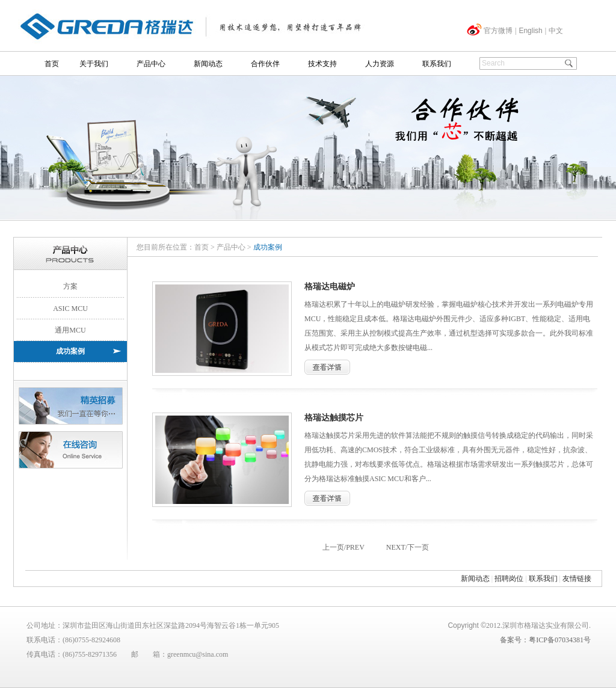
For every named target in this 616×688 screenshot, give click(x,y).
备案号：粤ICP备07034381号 (545, 640)
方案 (70, 286)
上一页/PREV (343, 547)
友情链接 (577, 579)
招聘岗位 (509, 579)
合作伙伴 (265, 64)
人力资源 (380, 64)
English (530, 31)
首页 (52, 64)
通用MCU (70, 330)
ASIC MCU (70, 309)
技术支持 (322, 64)
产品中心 (151, 64)
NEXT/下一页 (408, 547)
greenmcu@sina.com (198, 654)
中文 (556, 31)
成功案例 (70, 351)
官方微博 (498, 31)
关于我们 (94, 64)
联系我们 (437, 64)
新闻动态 (208, 64)
